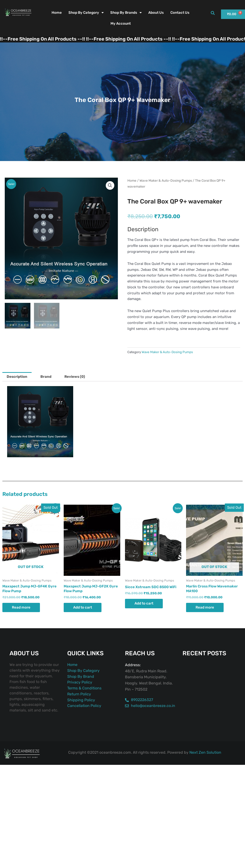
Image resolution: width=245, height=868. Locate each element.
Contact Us (180, 13)
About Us (156, 13)
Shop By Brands (126, 13)
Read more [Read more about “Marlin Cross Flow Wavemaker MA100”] (205, 607)
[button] (213, 13)
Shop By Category (86, 13)
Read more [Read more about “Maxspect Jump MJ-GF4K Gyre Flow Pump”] (21, 607)
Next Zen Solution (205, 752)
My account (121, 23)
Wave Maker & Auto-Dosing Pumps (166, 180)
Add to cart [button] (83, 607)
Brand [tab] (46, 377)
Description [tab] (17, 377)
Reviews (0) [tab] (75, 377)
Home (57, 13)
